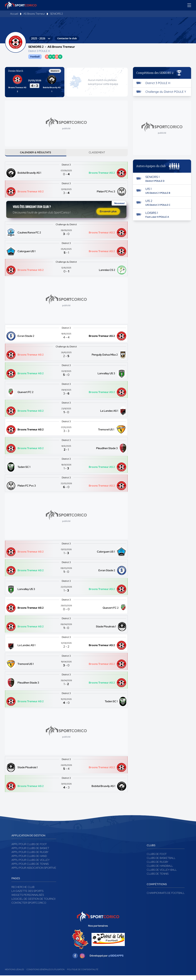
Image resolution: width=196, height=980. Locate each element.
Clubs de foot (157, 859)
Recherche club (23, 892)
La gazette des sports (27, 896)
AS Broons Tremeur (34, 14)
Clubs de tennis (158, 878)
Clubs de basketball (161, 863)
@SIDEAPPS (116, 960)
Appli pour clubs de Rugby (30, 857)
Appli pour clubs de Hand (29, 861)
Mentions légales (14, 974)
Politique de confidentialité (83, 974)
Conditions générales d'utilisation (46, 974)
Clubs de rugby (158, 866)
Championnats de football (166, 898)
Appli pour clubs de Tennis (30, 868)
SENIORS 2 (56, 14)
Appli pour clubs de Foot (29, 849)
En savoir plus (108, 215)
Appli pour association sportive (34, 872)
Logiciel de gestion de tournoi (33, 903)
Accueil (14, 14)
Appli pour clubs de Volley (31, 865)
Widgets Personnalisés (28, 899)
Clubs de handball (160, 870)
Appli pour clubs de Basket (30, 853)
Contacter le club (67, 38)
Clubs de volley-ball (162, 874)
